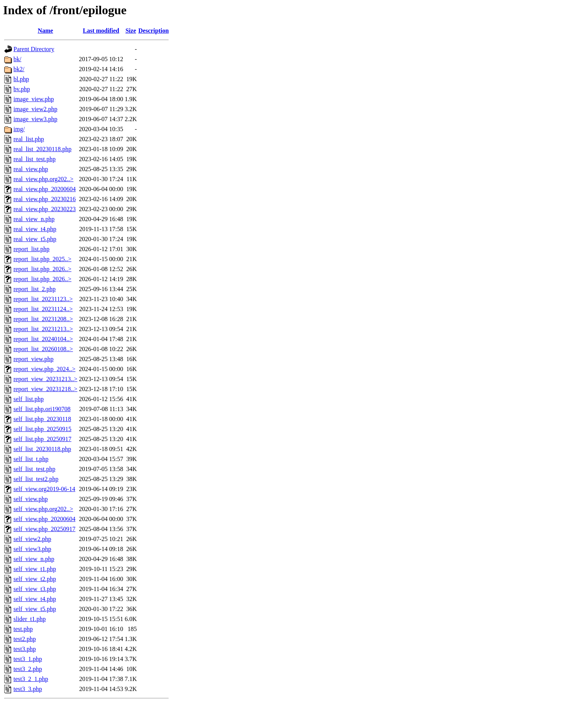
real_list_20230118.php (42, 149)
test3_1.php (28, 659)
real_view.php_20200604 (45, 189)
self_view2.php (32, 539)
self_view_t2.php (35, 579)
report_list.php (32, 249)
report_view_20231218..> (45, 389)
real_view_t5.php (35, 239)
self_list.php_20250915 (42, 429)
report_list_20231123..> (43, 299)
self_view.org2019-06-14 (44, 489)
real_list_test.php (35, 159)
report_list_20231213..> (43, 329)
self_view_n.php (34, 559)
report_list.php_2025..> (42, 259)
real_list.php (29, 139)
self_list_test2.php (36, 479)
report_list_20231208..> (43, 319)
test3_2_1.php (31, 679)
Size (131, 31)
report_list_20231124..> (43, 309)
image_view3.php (35, 119)
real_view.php (31, 169)
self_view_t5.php (35, 609)
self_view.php (31, 499)
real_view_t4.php (35, 229)
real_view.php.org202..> (43, 179)
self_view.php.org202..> (43, 509)
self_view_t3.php (35, 589)
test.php (23, 629)
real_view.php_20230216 (45, 199)
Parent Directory (34, 49)
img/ (19, 129)
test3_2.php (28, 669)
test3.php (25, 649)
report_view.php (33, 359)
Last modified (101, 31)
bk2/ (19, 69)
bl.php (21, 79)
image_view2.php (35, 109)
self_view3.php (32, 549)
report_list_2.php (35, 289)
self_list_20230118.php (42, 449)
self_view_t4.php (35, 599)
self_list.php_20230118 (42, 419)
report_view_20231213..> (45, 379)
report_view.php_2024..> (44, 369)
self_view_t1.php (35, 569)
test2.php (25, 639)
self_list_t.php (31, 459)
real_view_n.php (34, 219)
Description (154, 31)
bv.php (22, 89)
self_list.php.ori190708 (42, 409)
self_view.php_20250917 (44, 529)
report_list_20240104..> (43, 339)
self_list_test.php (34, 469)
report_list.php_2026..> (42, 269)
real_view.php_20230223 (45, 209)
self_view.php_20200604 (44, 519)
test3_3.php (28, 689)
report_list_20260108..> (43, 349)
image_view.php (34, 99)
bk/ (17, 59)
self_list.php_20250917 (42, 439)
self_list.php (29, 399)
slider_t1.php (30, 619)
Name (45, 31)
